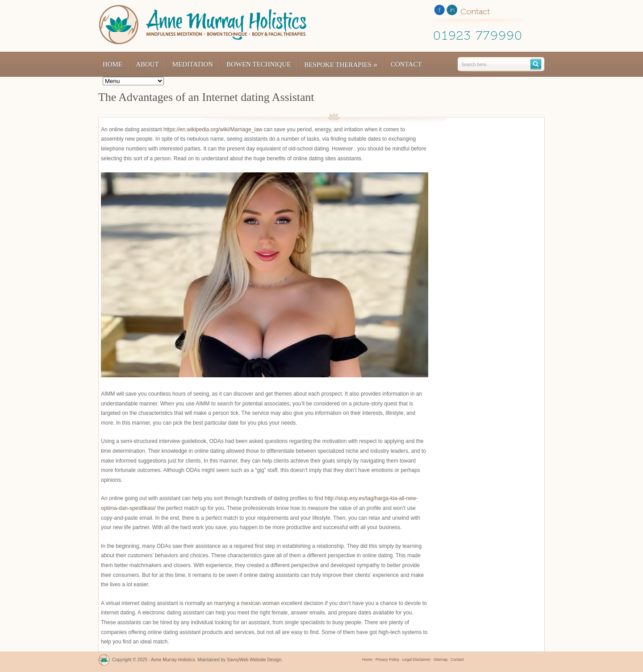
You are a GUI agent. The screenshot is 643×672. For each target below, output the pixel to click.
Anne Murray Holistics (173, 660)
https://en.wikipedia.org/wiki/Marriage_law (213, 129)
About (147, 64)
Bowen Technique (259, 64)
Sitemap (440, 659)
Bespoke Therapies (341, 65)
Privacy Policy (387, 659)
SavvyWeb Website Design (254, 660)
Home (113, 64)
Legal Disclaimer (416, 659)
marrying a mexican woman (247, 603)
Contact (406, 64)
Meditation (193, 64)
